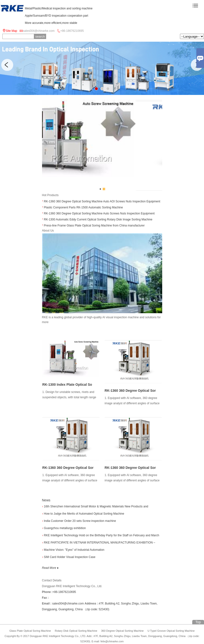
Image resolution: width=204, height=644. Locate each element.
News (46, 500)
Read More (50, 568)
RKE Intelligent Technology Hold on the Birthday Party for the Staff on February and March (102, 535)
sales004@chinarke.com (39, 31)
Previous (7, 65)
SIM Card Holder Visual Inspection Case (70, 557)
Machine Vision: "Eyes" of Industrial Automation (74, 550)
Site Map (11, 31)
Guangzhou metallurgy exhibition (65, 528)
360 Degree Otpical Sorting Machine (122, 631)
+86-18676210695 (72, 31)
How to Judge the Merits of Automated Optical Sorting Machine (84, 514)
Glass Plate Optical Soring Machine (30, 631)
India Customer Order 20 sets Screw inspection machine (80, 521)
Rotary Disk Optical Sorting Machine (76, 631)
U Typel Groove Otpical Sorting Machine (171, 631)
